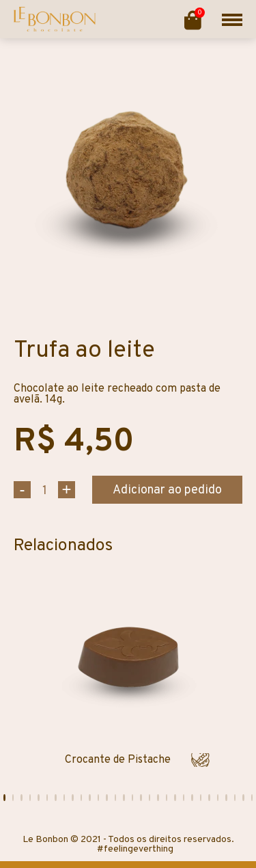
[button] (4, 798)
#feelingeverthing (135, 849)
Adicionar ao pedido (167, 490)
